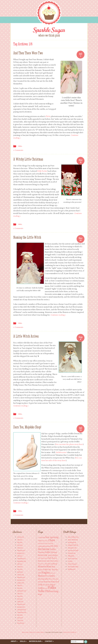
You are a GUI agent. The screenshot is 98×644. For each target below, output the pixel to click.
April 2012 (20, 572)
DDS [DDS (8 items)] (56, 546)
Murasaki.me (72, 553)
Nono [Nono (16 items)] (41, 576)
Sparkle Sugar (49, 30)
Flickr (48, 116)
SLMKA (70, 561)
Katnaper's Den (72, 548)
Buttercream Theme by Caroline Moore (33, 632)
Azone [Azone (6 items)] (43, 537)
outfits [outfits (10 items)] (52, 576)
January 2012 (21, 580)
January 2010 (21, 607)
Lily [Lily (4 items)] (45, 561)
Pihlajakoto (71, 556)
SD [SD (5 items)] (44, 585)
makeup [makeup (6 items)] (54, 564)
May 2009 (20, 620)
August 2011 (21, 583)
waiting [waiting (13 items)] (54, 591)
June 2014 (20, 545)
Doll (20, 146)
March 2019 (21, 537)
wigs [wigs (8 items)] (40, 594)
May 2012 (20, 569)
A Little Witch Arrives (26, 336)
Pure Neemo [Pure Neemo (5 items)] (54, 579)
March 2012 (21, 575)
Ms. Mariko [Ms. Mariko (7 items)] (53, 570)
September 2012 (22, 561)
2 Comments (18, 150)
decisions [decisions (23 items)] (44, 549)
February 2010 (21, 604)
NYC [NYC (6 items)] (46, 576)
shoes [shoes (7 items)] (48, 585)
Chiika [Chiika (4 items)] (40, 541)
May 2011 (20, 588)
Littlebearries (61, 452)
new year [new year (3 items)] (53, 573)
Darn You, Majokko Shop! (27, 427)
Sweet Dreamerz (72, 564)
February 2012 (21, 577)
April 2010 (20, 602)
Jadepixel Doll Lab (73, 545)
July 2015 (20, 540)
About (13, 641)
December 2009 (22, 610)
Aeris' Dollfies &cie (73, 537)
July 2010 (20, 594)
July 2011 (20, 585)
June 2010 (20, 596)
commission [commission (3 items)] (41, 543)
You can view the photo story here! (69, 444)
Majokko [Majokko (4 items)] (48, 564)
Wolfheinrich (72, 569)
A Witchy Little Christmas (28, 159)
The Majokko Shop (73, 567)
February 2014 (21, 550)
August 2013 (21, 553)
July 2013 (20, 556)
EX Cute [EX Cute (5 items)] (41, 558)
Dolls (23, 641)
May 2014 (20, 548)
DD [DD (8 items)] (52, 546)
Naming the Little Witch (27, 237)
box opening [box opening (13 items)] (52, 537)
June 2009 (20, 618)
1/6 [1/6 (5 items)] (39, 537)
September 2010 (22, 591)
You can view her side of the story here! (62, 459)
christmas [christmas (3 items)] (45, 541)
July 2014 (20, 542)
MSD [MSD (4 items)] (40, 573)
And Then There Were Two (28, 53)
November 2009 (22, 612)
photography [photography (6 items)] (43, 579)
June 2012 (20, 567)
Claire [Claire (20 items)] (52, 540)
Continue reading (58, 315)
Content (49, 641)
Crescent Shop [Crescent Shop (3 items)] (49, 543)
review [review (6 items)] (41, 582)
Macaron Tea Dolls (73, 550)
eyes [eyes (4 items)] (46, 558)
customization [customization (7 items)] (44, 546)
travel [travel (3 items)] (46, 588)
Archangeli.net (72, 542)
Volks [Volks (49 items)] (52, 588)
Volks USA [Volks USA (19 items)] (44, 591)
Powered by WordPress (70, 632)
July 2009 (20, 615)
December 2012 (21, 559)
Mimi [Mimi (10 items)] (49, 566)
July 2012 (20, 564)
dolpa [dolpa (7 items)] (55, 555)
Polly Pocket (42, 171)
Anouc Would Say (73, 540)
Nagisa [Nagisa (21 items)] (46, 572)
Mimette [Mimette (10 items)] (42, 566)
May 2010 (20, 599)
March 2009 (21, 623)
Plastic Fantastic (73, 559)
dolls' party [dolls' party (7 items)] (48, 555)
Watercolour (35, 641)
